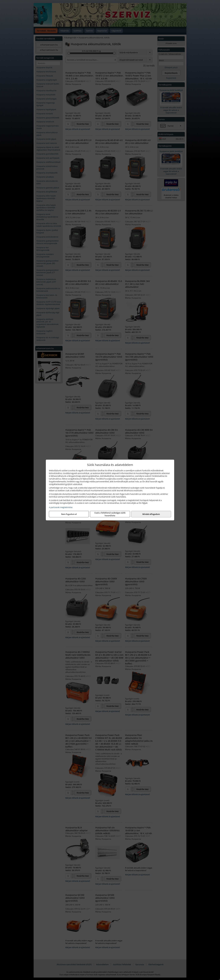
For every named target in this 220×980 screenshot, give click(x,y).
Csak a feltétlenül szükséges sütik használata (110, 514)
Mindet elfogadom (151, 514)
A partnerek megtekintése (61, 507)
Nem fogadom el (69, 514)
